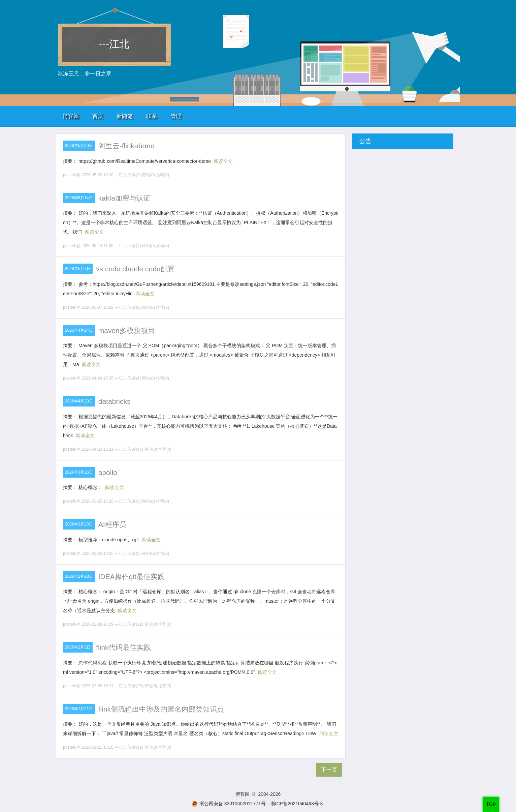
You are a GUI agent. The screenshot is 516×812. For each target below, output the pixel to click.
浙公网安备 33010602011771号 (229, 804)
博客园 (71, 116)
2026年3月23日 (79, 524)
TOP (491, 804)
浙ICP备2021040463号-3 (297, 804)
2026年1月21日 (79, 709)
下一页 (329, 770)
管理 (176, 116)
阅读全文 (223, 161)
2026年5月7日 (78, 269)
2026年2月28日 (79, 576)
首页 (98, 116)
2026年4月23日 (79, 401)
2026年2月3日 (78, 647)
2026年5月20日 (79, 146)
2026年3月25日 (79, 472)
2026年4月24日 (79, 330)
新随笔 (125, 116)
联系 (152, 116)
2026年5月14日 (79, 198)
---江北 (114, 44)
